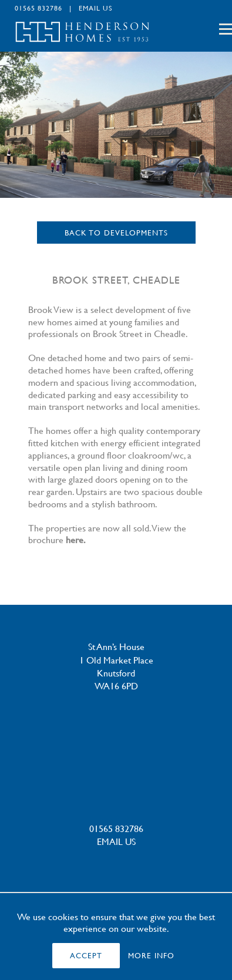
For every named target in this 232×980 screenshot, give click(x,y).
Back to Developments (116, 233)
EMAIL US (96, 8)
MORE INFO (151, 955)
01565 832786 (38, 8)
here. (76, 539)
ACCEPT (86, 955)
